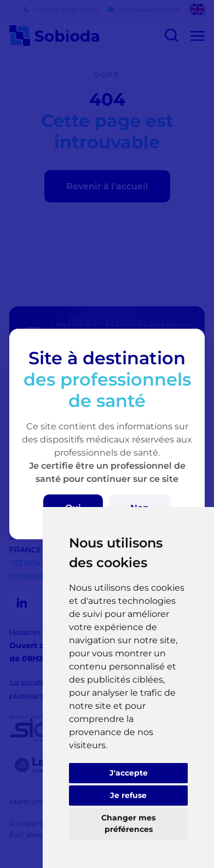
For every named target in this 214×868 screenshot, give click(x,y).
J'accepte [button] (129, 773)
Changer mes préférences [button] (128, 823)
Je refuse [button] (128, 795)
